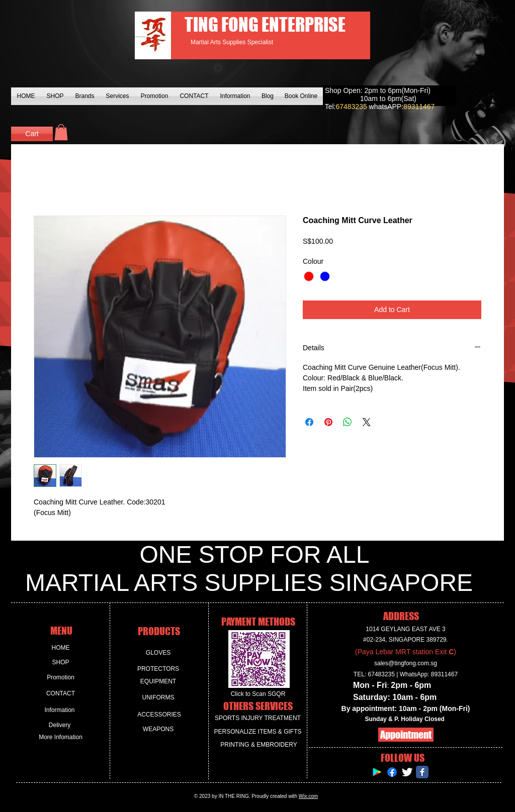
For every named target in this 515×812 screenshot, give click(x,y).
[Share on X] (367, 422)
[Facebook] (392, 772)
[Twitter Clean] (407, 772)
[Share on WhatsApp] (348, 422)
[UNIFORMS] (158, 698)
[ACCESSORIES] (159, 715)
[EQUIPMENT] (158, 682)
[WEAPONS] (158, 729)
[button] (61, 132)
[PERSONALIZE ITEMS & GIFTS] (258, 732)
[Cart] (32, 134)
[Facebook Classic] (422, 772)
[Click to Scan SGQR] (258, 694)
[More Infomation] (61, 737)
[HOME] (61, 648)
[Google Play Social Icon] (377, 772)
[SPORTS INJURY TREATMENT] (258, 718)
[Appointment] (406, 735)
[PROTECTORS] (158, 669)
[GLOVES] (158, 653)
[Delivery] (60, 725)
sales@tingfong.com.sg (406, 663)
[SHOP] (61, 663)
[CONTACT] (61, 694)
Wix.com (308, 796)
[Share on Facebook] (309, 422)
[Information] (60, 710)
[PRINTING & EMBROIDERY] (259, 745)
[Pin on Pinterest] (328, 422)
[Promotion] (61, 678)
